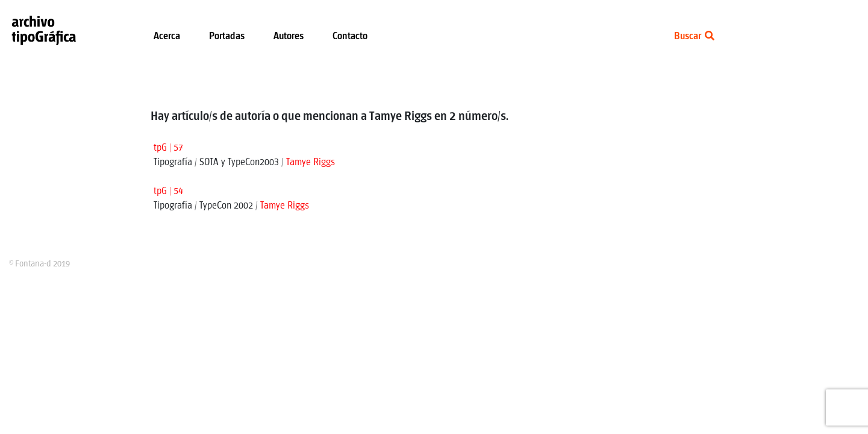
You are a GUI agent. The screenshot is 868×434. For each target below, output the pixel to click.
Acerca (167, 36)
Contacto (350, 36)
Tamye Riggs (311, 162)
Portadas (227, 36)
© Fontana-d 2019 (39, 264)
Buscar (694, 36)
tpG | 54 (168, 191)
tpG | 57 (168, 148)
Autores (289, 36)
